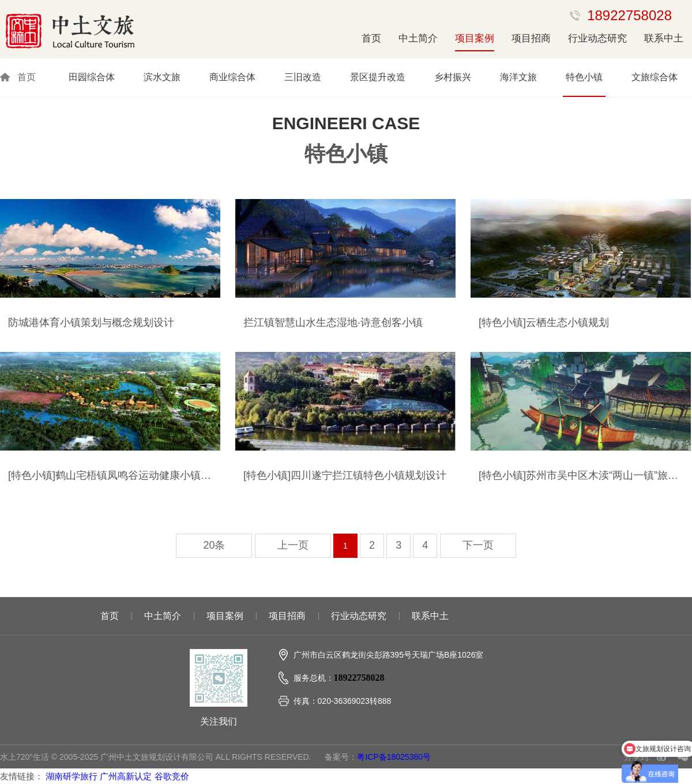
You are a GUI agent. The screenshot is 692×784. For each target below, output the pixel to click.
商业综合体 (232, 77)
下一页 (478, 545)
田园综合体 (92, 77)
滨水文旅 (162, 77)
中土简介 (418, 38)
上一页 (293, 545)
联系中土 (664, 38)
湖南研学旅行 (72, 776)
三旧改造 (303, 77)
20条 (214, 545)
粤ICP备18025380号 (394, 757)
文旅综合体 (655, 77)
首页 (371, 38)
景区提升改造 (378, 77)
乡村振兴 (453, 77)
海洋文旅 (518, 77)
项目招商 (531, 38)
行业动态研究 (597, 38)
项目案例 (475, 38)
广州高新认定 (126, 776)
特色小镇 (584, 77)
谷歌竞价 (172, 776)
